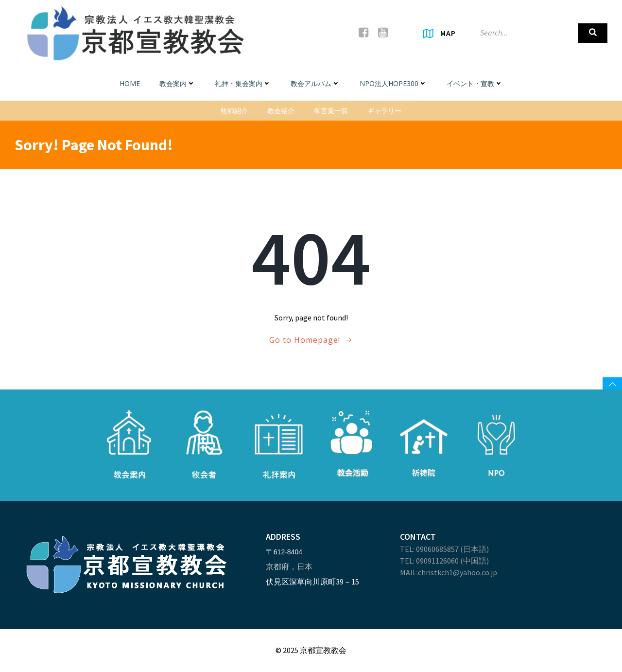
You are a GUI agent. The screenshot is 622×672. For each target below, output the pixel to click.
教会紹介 (281, 111)
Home (130, 83)
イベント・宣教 (475, 83)
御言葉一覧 (331, 111)
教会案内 (177, 83)
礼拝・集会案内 (243, 83)
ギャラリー (384, 111)
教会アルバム (315, 83)
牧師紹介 (234, 111)
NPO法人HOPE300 (393, 83)
